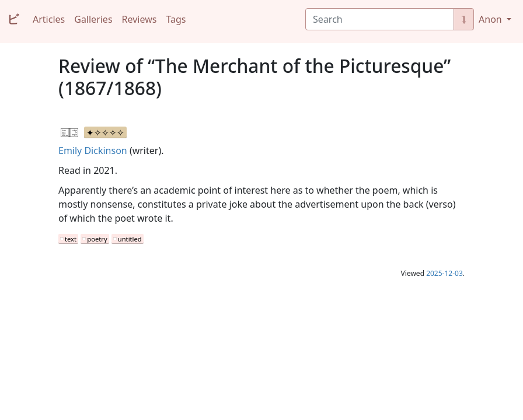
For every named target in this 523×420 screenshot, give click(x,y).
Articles (49, 19)
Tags (176, 19)
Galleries (93, 19)
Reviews (140, 19)
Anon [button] (491, 19)
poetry (97, 239)
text (71, 239)
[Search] (380, 19)
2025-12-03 (444, 273)
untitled (130, 239)
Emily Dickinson (93, 150)
